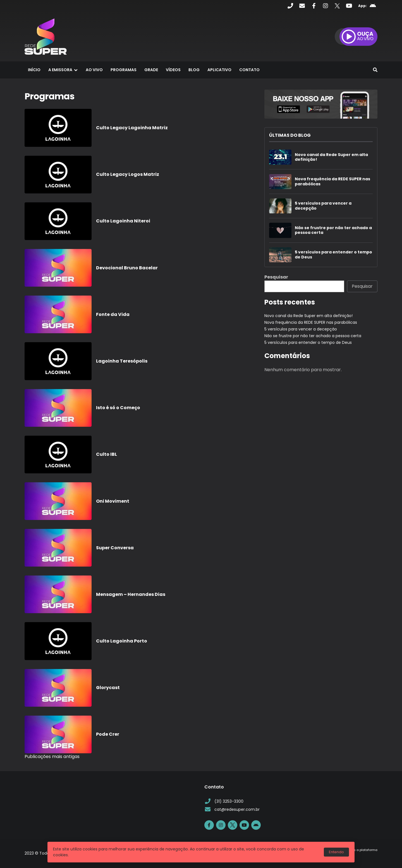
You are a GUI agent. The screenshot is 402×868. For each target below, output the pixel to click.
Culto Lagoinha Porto (122, 641)
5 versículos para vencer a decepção (323, 206)
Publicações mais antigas (52, 756)
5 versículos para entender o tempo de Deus (333, 255)
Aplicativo (219, 70)
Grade (151, 70)
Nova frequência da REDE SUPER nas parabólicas (332, 182)
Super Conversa (115, 548)
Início (34, 70)
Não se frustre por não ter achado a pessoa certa (333, 230)
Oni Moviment (113, 501)
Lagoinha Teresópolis (122, 361)
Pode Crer (108, 734)
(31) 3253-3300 (224, 801)
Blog (194, 70)
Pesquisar (276, 277)
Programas (124, 70)
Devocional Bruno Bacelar (127, 268)
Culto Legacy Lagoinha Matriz (132, 128)
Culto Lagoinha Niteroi (123, 221)
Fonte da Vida (113, 314)
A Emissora (60, 70)
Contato (249, 70)
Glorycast (108, 688)
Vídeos (173, 70)
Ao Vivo (94, 70)
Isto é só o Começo (118, 408)
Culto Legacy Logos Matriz (128, 174)
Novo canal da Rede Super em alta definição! (331, 157)
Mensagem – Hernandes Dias (131, 594)
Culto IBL (107, 454)
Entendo (336, 852)
